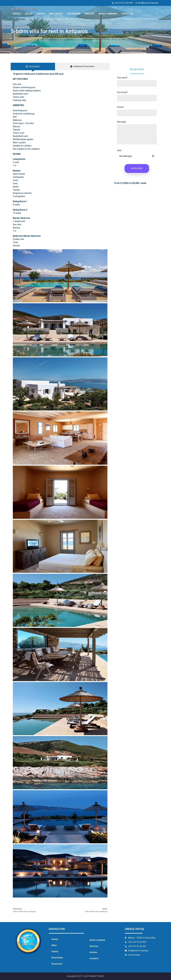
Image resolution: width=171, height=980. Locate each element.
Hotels (17, 14)
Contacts (127, 14)
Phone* (137, 110)
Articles (93, 952)
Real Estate (56, 14)
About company (108, 14)
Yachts (41, 14)
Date (137, 153)
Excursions (74, 14)
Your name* (137, 81)
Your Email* (137, 95)
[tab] (33, 66)
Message (137, 134)
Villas (29, 14)
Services (89, 14)
